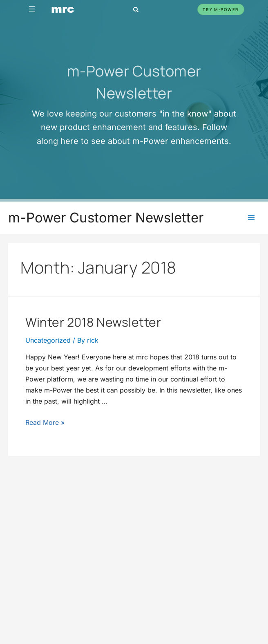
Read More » (45, 423)
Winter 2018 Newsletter (93, 322)
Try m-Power (221, 9)
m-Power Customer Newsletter (106, 218)
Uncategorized (48, 340)
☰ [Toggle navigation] (32, 9)
